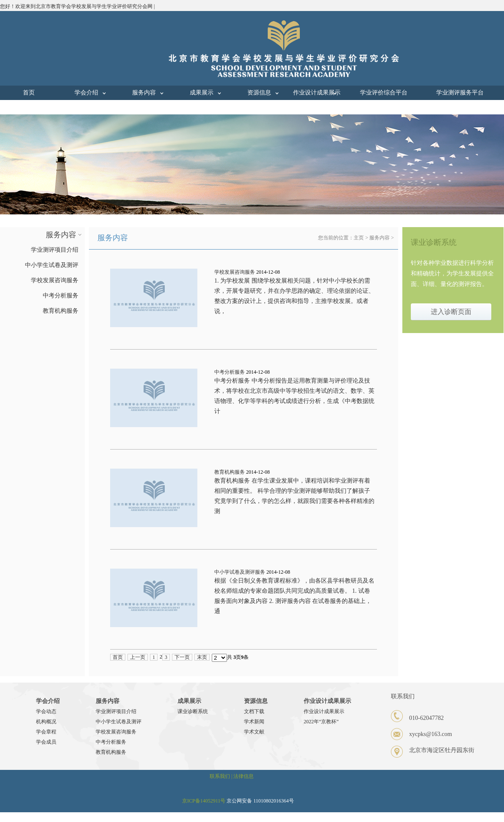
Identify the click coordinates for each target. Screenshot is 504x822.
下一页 (182, 657)
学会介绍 (86, 93)
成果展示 (202, 93)
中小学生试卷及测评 (119, 722)
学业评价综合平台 (384, 93)
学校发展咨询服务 (235, 272)
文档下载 (254, 711)
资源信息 (259, 93)
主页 (359, 238)
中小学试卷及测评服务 (240, 572)
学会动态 (46, 711)
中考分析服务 (230, 372)
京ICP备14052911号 (204, 801)
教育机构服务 (230, 472)
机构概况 (46, 722)
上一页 (138, 657)
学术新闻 (254, 722)
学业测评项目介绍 (116, 711)
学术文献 (254, 732)
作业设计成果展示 (317, 93)
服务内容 (144, 93)
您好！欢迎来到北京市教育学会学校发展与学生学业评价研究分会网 (76, 6)
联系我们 (29, 107)
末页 (202, 657)
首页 (29, 93)
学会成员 (46, 742)
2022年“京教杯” (321, 722)
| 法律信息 (242, 776)
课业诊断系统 (193, 711)
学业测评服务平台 (460, 93)
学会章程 (46, 732)
